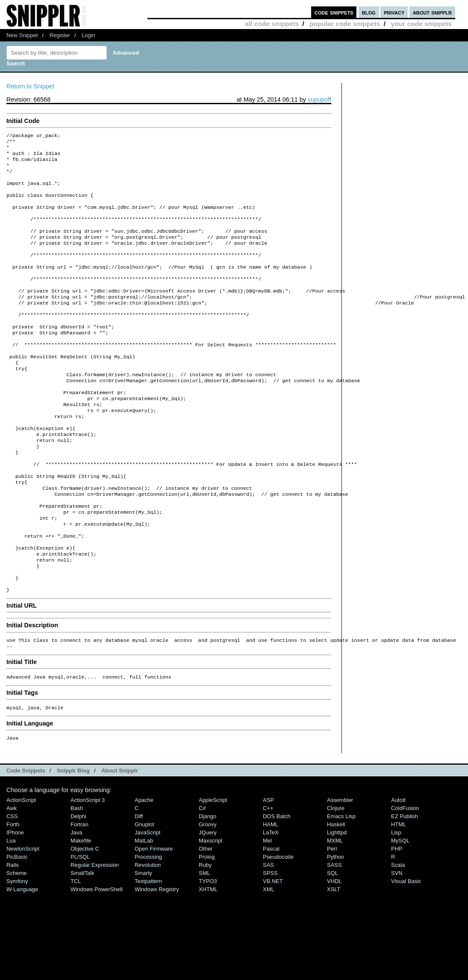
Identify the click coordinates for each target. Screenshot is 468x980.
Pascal (271, 919)
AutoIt (398, 870)
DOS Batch (277, 886)
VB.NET (273, 951)
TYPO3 (208, 951)
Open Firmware (154, 919)
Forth (13, 894)
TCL (76, 951)
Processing (148, 927)
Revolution (148, 935)
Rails (13, 935)
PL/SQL (80, 927)
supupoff (319, 99)
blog (369, 12)
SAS (268, 935)
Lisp (396, 902)
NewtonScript (23, 919)
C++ (268, 878)
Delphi (78, 886)
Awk (12, 878)
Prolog (207, 927)
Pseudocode (278, 927)
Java (76, 902)
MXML (335, 911)
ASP (268, 870)
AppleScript (213, 870)
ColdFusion (405, 878)
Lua (11, 911)
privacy (394, 12)
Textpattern (148, 951)
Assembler (340, 870)
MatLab (144, 911)
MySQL (400, 911)
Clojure (336, 878)
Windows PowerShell (97, 959)
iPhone (15, 902)
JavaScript (147, 902)
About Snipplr (120, 841)
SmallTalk (82, 943)
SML (205, 943)
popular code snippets (345, 24)
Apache (144, 870)
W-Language (22, 959)
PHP (397, 919)
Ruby (205, 935)
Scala (398, 935)
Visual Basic (406, 951)
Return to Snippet (30, 86)
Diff (139, 886)
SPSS (270, 943)
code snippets (334, 12)
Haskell (336, 894)
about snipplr (432, 12)
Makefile (81, 911)
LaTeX (271, 902)
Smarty (143, 943)
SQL (333, 943)
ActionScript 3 (88, 870)
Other (206, 919)
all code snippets (272, 24)
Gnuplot (144, 894)
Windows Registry (157, 959)
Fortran (79, 894)
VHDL (334, 951)
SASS (334, 935)
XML (269, 959)
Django (208, 886)
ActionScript (21, 870)
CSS (12, 886)
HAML (271, 894)
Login (88, 35)
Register (60, 35)
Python (336, 927)
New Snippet (22, 35)
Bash (77, 878)
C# (202, 878)
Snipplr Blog (73, 841)
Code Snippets (26, 841)
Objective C (85, 919)
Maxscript (210, 911)
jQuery (208, 902)
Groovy (208, 894)
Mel (267, 911)
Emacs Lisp (341, 886)
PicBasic (17, 927)
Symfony (17, 951)
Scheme (17, 943)
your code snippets (421, 24)
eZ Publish (405, 886)
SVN (397, 943)
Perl (332, 919)
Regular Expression (95, 935)
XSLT (334, 959)
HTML (399, 894)
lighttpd (337, 902)
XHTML (208, 959)
